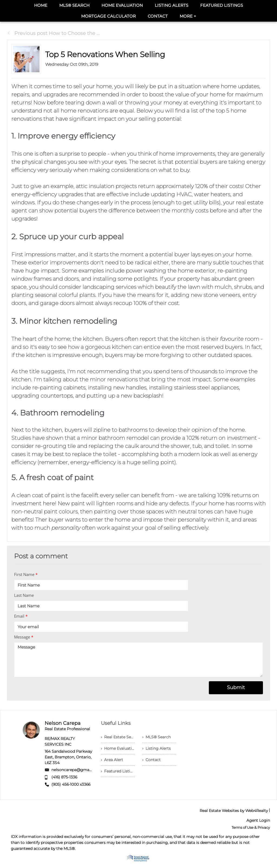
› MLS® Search (156, 737)
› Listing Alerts (156, 748)
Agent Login (258, 820)
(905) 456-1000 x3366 (71, 784)
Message (24, 637)
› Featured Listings (118, 771)
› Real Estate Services (118, 737)
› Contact (151, 760)
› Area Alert (112, 760)
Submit (236, 687)
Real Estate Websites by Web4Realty (234, 811)
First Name (26, 574)
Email (21, 616)
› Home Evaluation (118, 748)
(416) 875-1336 (64, 777)
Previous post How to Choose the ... (53, 33)
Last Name (24, 595)
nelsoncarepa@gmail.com (76, 770)
